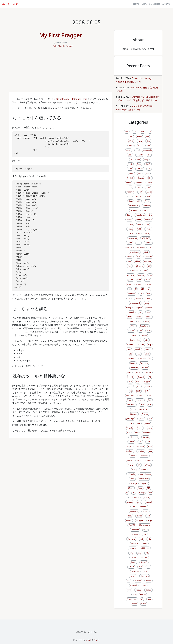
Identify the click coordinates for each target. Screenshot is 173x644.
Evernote (140, 446)
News (140, 141)
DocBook (134, 585)
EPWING (139, 284)
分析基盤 (135, 534)
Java (129, 261)
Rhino (137, 261)
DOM (149, 331)
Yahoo (147, 423)
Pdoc (139, 164)
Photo (129, 183)
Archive (166, 4)
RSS (133, 409)
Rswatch (141, 377)
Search (133, 456)
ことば (131, 141)
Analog (149, 192)
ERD (148, 312)
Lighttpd (148, 243)
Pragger (69, 46)
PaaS (130, 516)
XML (139, 386)
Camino (144, 335)
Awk (132, 321)
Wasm (144, 604)
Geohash (130, 451)
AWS (139, 553)
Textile (142, 358)
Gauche (141, 345)
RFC (129, 298)
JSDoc (131, 280)
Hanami (133, 576)
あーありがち (10, 4)
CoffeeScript (144, 479)
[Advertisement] (61, 71)
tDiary (129, 215)
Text (149, 155)
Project (130, 446)
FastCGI (129, 247)
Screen (130, 229)
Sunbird (139, 196)
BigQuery (133, 548)
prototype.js (135, 252)
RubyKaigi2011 (145, 474)
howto (131, 146)
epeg (147, 303)
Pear (150, 396)
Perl (138, 159)
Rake (142, 405)
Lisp (150, 345)
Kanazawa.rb (135, 497)
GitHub (131, 567)
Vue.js (145, 544)
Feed (61, 46)
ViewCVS (140, 169)
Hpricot (145, 483)
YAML (134, 335)
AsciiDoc (138, 581)
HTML (148, 280)
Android (145, 414)
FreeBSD (130, 178)
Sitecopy (146, 206)
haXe (147, 234)
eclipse (139, 317)
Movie (129, 150)
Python (141, 419)
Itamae (139, 516)
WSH (149, 294)
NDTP (149, 284)
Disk (140, 173)
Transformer (132, 599)
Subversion (141, 247)
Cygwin (141, 178)
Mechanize (143, 409)
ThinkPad (131, 294)
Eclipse (149, 317)
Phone (130, 465)
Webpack (135, 544)
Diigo (147, 321)
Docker (129, 520)
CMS (131, 553)
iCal (130, 196)
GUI (138, 382)
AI (142, 599)
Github (140, 428)
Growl (129, 400)
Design (142, 493)
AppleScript (140, 215)
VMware (148, 349)
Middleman (145, 548)
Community (148, 150)
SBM (137, 433)
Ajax (150, 275)
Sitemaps (134, 414)
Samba (141, 396)
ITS (150, 377)
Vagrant (149, 502)
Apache (130, 257)
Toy (141, 294)
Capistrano (131, 405)
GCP (148, 567)
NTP (130, 382)
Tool (127, 132)
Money (129, 220)
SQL (146, 571)
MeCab (131, 312)
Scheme (130, 345)
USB (134, 470)
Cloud (135, 604)
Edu (137, 150)
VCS (151, 493)
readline (138, 298)
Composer (134, 511)
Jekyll (129, 590)
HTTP (146, 530)
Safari (147, 354)
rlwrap (148, 298)
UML (140, 567)
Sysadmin (130, 192)
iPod (139, 423)
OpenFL (130, 377)
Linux (131, 201)
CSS (149, 266)
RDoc (130, 169)
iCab (140, 331)
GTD (149, 488)
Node (140, 488)
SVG (129, 581)
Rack (150, 400)
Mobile (148, 386)
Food (140, 146)
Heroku (143, 595)
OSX (130, 187)
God (129, 433)
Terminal (134, 210)
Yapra (130, 386)
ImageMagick (135, 303)
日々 (135, 132)
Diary (144, 4)
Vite (134, 595)
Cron (148, 187)
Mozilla (139, 372)
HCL (149, 539)
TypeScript (135, 571)
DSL (131, 354)
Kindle (146, 497)
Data (149, 599)
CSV (139, 465)
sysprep (139, 308)
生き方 (148, 164)
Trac (139, 257)
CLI (142, 289)
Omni (139, 220)
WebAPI (132, 525)
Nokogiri (134, 483)
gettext (141, 275)
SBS (145, 271)
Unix (148, 141)
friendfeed (147, 433)
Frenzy (129, 308)
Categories (155, 4)
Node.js (148, 590)
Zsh (147, 224)
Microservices (145, 525)
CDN (145, 534)
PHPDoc (131, 331)
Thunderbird (134, 206)
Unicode (130, 428)
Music (130, 164)
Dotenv (145, 511)
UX (134, 493)
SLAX (138, 354)
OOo (131, 423)
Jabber (133, 363)
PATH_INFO (146, 238)
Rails (139, 280)
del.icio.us (135, 271)
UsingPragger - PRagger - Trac (72, 99)
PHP (148, 146)
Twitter (149, 372)
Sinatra (131, 442)
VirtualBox (130, 396)
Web (142, 132)
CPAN (129, 372)
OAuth (134, 562)
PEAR (138, 243)
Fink (131, 234)
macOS (138, 590)
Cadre (97, 640)
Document (145, 576)
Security (140, 155)
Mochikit (148, 261)
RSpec (149, 460)
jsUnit (146, 252)
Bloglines (140, 266)
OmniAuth (135, 530)
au (151, 247)
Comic (139, 187)
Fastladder (144, 363)
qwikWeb (130, 275)
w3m (147, 340)
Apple (139, 136)
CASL (139, 229)
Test (148, 442)
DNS (148, 196)
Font (140, 192)
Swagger (140, 520)
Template (148, 257)
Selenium (144, 557)
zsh (139, 234)
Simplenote (144, 456)
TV (131, 159)
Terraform (131, 539)
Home (136, 4)
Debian (149, 183)
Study (138, 391)
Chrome (143, 470)
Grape (150, 520)
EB (130, 289)
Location (141, 451)
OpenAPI (144, 562)
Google (138, 349)
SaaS (148, 516)
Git (130, 391)
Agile (139, 502)
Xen (131, 224)
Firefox (148, 229)
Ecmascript (133, 238)
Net (131, 136)
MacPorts (134, 368)
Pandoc (149, 581)
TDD (140, 442)
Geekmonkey (135, 340)
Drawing (145, 210)
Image (130, 460)
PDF (150, 178)
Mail (148, 173)
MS (147, 136)
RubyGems (144, 326)
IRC (150, 358)
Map (151, 451)
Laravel (133, 557)
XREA (139, 224)
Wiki (139, 201)
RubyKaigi (131, 474)
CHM (129, 284)
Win (150, 405)
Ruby (55, 46)
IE (136, 289)
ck (149, 289)
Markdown (131, 358)
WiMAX (148, 465)
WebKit (139, 460)
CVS (149, 169)
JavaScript (130, 419)
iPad (150, 446)
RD (139, 321)
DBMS (129, 317)
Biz (150, 132)
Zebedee (139, 183)
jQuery (131, 488)
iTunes (150, 428)
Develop (145, 585)
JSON (147, 391)
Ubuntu (149, 308)
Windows (143, 507)
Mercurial (140, 400)
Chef (133, 507)
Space (132, 479)
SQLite (129, 243)
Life (151, 215)
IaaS (141, 539)
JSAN (129, 349)
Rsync (131, 173)
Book (130, 155)
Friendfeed (134, 437)
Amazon (130, 502)
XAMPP (133, 326)
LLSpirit (145, 368)
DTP (140, 312)
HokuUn (146, 437)
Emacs (148, 201)
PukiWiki (149, 220)
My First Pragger (61, 35)
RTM (150, 419)
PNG (147, 553)
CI (127, 493)
